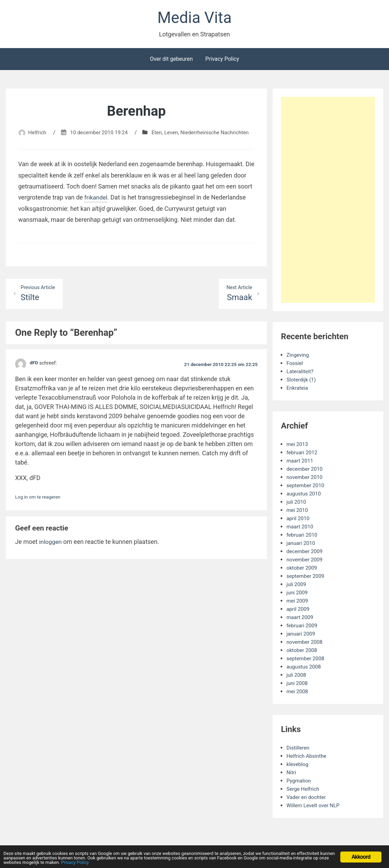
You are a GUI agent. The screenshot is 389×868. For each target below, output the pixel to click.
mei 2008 (298, 693)
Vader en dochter (307, 798)
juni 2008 (298, 684)
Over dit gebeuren (171, 60)
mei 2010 (298, 511)
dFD (34, 373)
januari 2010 (302, 544)
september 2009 (306, 577)
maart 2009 (300, 619)
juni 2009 (298, 594)
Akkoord (361, 852)
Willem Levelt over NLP (314, 807)
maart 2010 (300, 528)
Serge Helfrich (304, 790)
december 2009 (305, 553)
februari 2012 (303, 454)
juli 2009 (297, 586)
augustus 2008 (305, 668)
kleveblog (298, 766)
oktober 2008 (303, 652)
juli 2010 (297, 503)
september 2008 (306, 660)
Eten (175, 134)
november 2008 (305, 643)
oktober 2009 (303, 569)
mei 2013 (298, 446)
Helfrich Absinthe (308, 757)
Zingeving (298, 356)
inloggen (51, 552)
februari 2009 (303, 627)
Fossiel (295, 364)
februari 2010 (303, 536)
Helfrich (51, 134)
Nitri (292, 774)
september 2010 (306, 487)
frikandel (96, 207)
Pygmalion (299, 782)
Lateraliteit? (301, 373)
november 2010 (305, 478)
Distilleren (299, 749)
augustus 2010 (305, 495)
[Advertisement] (331, 202)
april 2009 (299, 610)
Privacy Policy (222, 60)
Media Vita (194, 18)
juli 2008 (297, 676)
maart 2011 (300, 462)
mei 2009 (298, 602)
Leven (190, 134)
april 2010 (299, 520)
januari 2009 (302, 635)
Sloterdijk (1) (302, 381)
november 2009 (305, 561)
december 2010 (305, 470)
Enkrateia (298, 389)
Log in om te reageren (39, 507)
